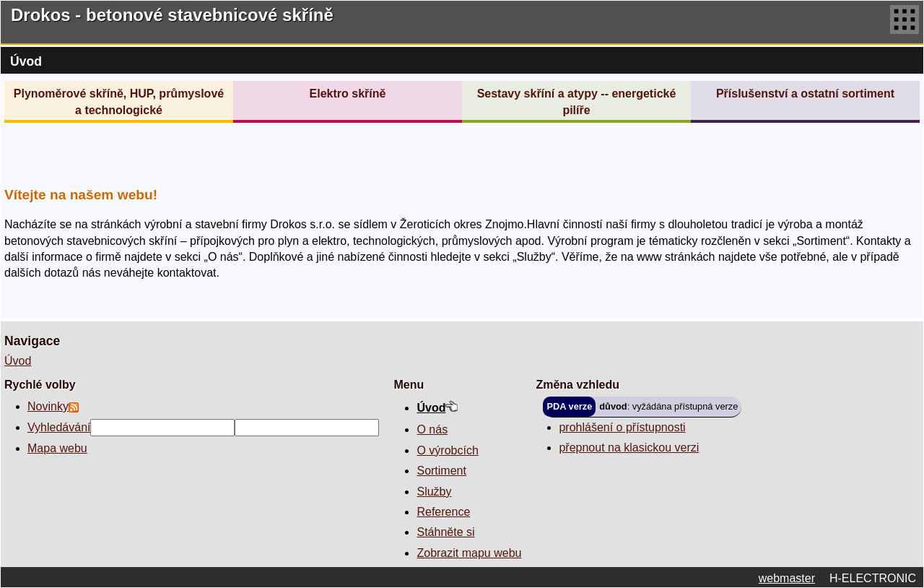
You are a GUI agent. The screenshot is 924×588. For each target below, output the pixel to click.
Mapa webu (57, 448)
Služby (434, 492)
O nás (432, 429)
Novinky (48, 406)
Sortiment (441, 471)
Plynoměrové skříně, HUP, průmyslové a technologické (119, 101)
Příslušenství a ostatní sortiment (805, 94)
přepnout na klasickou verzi (629, 448)
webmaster (787, 578)
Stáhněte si (445, 532)
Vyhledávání (59, 427)
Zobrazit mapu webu (469, 553)
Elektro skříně (348, 94)
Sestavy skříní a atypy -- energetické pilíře (577, 101)
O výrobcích (447, 450)
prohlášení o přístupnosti (622, 427)
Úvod (18, 361)
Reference (443, 512)
